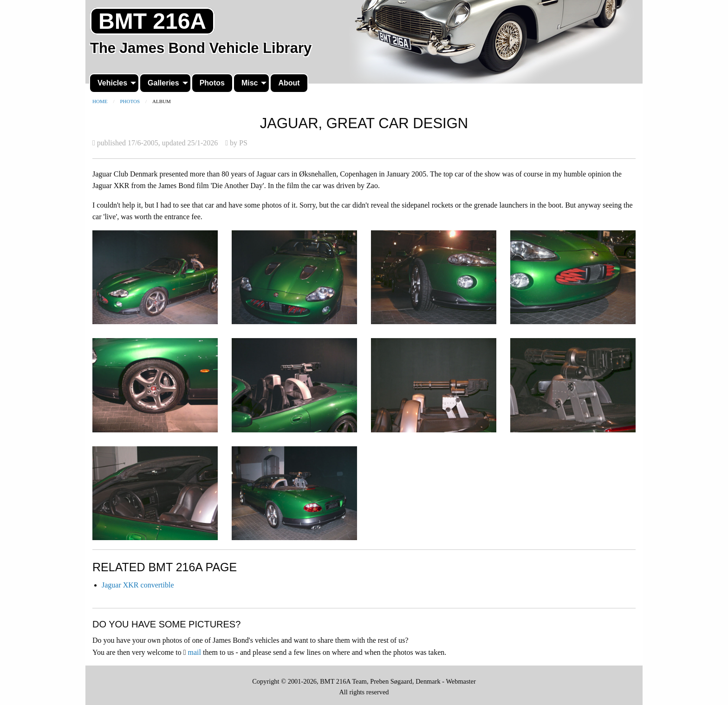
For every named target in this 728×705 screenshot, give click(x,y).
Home (100, 101)
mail (195, 652)
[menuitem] (114, 83)
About (289, 83)
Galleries (163, 83)
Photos (212, 83)
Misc (250, 83)
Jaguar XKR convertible (138, 585)
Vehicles (112, 83)
